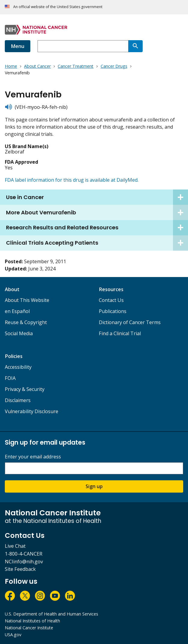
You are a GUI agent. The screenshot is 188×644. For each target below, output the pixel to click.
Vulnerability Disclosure (32, 411)
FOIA (10, 378)
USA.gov (13, 635)
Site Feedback (20, 569)
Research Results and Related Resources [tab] (97, 228)
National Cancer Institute (29, 628)
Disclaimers (18, 400)
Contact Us (111, 300)
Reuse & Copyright (26, 322)
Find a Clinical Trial (120, 333)
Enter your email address (33, 457)
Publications (113, 311)
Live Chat (15, 546)
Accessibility (18, 367)
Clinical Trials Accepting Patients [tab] (97, 243)
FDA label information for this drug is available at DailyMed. (72, 180)
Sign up (94, 486)
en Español (17, 311)
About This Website (27, 300)
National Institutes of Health (32, 621)
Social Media (19, 333)
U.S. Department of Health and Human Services (52, 614)
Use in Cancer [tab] (97, 197)
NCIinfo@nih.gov (24, 562)
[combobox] (83, 46)
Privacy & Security (25, 389)
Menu (18, 46)
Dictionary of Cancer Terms (130, 322)
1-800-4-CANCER (24, 554)
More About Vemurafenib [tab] (97, 212)
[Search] (135, 46)
